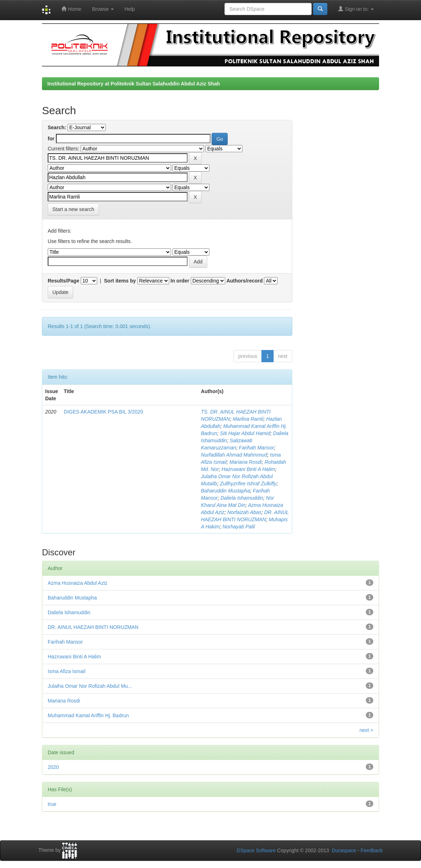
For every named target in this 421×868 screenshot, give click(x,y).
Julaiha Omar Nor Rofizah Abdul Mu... (90, 686)
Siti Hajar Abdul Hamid (245, 433)
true (52, 804)
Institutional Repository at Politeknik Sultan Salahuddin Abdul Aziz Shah (134, 84)
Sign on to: (356, 9)
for (51, 139)
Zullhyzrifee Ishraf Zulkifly (248, 484)
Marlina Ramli (248, 419)
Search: (57, 127)
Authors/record (244, 281)
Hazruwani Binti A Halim (248, 469)
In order (180, 281)
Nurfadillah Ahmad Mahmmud (234, 455)
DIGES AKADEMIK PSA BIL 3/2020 (103, 412)
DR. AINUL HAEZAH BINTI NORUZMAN (93, 627)
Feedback (372, 850)
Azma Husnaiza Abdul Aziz (78, 583)
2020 (53, 767)
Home (71, 9)
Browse (103, 9)
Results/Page (63, 281)
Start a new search (73, 209)
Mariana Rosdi (246, 462)
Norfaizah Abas (244, 512)
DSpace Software (256, 850)
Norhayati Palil (238, 527)
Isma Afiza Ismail (67, 671)
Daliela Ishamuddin (242, 498)
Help (130, 9)
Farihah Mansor (256, 448)
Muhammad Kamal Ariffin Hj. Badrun (88, 715)
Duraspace (344, 850)
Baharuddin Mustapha (225, 491)
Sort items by (120, 281)
